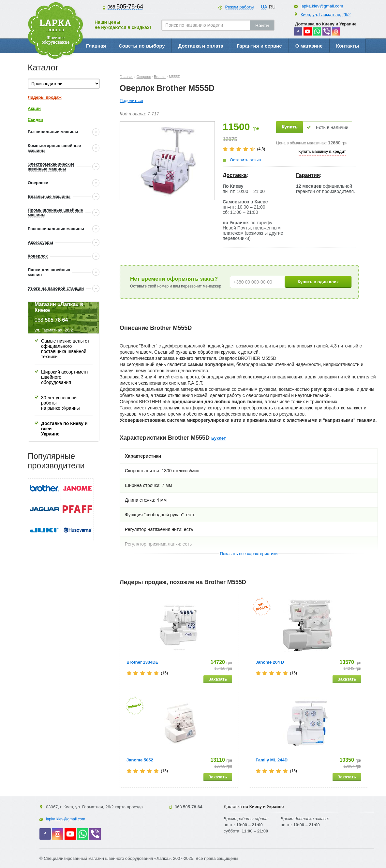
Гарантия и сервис (259, 46)
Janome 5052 (140, 760)
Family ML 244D (272, 760)
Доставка (235, 175)
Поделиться (131, 101)
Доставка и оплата (201, 46)
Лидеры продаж (45, 97)
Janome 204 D (270, 662)
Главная (96, 46)
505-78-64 (125, 7)
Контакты (348, 46)
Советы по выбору (142, 46)
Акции (34, 108)
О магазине (309, 46)
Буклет (219, 438)
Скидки (35, 119)
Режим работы (239, 7)
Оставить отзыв (245, 160)
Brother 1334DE (142, 662)
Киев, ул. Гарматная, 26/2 (326, 15)
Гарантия (308, 175)
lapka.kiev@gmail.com (322, 6)
